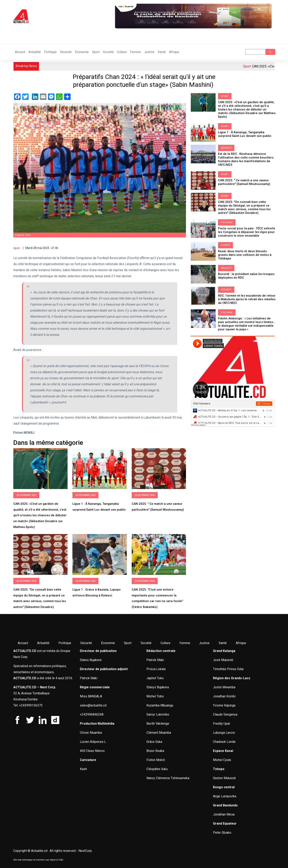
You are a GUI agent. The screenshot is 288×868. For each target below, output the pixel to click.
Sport (96, 52)
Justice (149, 52)
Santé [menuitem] (223, 643)
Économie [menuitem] (108, 643)
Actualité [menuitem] (43, 643)
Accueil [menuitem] (23, 643)
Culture (122, 52)
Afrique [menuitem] (241, 643)
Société (108, 52)
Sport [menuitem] (128, 643)
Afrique (174, 52)
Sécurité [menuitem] (86, 643)
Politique (50, 52)
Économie (82, 52)
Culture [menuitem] (165, 643)
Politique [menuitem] (65, 643)
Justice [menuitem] (204, 643)
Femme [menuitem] (185, 643)
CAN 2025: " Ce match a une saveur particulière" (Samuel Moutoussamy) (244, 182)
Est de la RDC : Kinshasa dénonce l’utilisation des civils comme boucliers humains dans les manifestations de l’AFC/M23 (246, 159)
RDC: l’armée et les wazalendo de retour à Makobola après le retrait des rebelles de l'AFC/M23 (247, 299)
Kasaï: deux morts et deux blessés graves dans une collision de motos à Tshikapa (245, 255)
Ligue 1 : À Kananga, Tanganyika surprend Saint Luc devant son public (245, 134)
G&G (61, 860)
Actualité (35, 52)
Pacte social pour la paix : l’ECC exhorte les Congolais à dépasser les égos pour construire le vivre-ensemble (247, 232)
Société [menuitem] (146, 643)
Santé (162, 52)
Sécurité (66, 52)
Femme (135, 52)
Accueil (20, 52)
